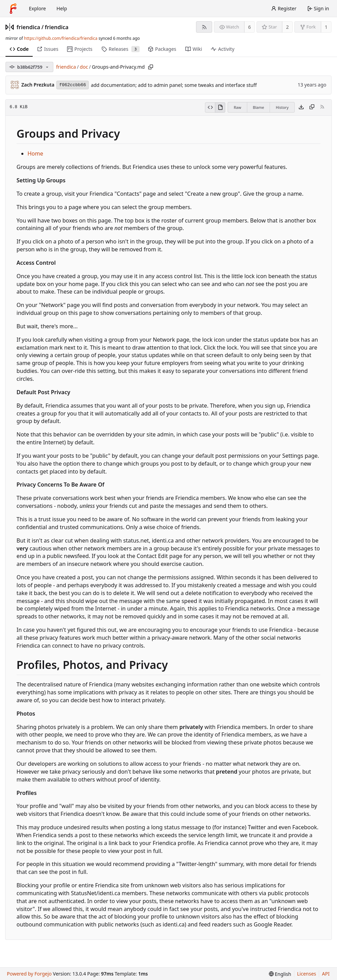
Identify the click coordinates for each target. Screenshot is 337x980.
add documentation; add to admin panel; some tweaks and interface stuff (174, 85)
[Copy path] (151, 67)
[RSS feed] (204, 27)
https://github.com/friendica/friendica (61, 38)
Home (35, 153)
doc (84, 67)
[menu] (280, 974)
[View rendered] (220, 107)
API (326, 974)
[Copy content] (312, 107)
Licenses (307, 974)
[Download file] (301, 107)
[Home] (13, 9)
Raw (238, 107)
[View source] (210, 107)
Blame (258, 107)
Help (62, 8)
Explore (37, 8)
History (282, 107)
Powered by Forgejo (29, 974)
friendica (28, 27)
